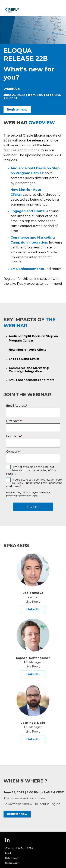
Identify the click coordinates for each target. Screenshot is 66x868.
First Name (14, 421)
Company (14, 452)
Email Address (17, 406)
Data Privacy (12, 858)
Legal (8, 853)
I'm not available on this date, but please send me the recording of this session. (31, 470)
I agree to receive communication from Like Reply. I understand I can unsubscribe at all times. (34, 483)
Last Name (14, 436)
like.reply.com (12, 863)
